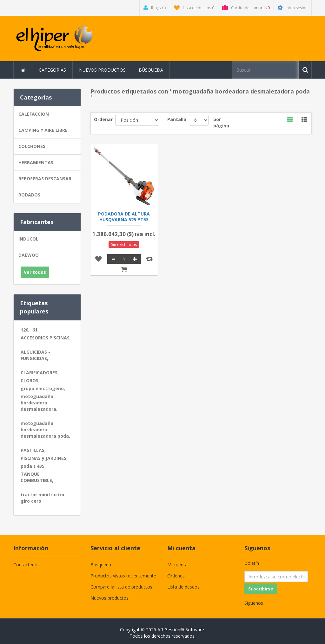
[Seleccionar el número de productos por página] (199, 120)
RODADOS (29, 195)
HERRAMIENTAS (36, 162)
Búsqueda (151, 70)
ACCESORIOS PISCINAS (46, 338)
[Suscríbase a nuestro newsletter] (276, 576)
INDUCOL (28, 239)
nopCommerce (54, 630)
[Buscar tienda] (266, 70)
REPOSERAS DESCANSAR (45, 179)
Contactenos (27, 565)
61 (36, 330)
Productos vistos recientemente (123, 576)
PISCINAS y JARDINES (44, 458)
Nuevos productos (102, 70)
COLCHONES (32, 146)
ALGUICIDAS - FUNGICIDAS (35, 355)
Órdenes (176, 576)
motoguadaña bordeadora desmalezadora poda (45, 430)
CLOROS (30, 380)
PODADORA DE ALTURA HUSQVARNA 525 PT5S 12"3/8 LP (124, 220)
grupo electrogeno (43, 388)
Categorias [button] (52, 70)
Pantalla (177, 119)
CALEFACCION (34, 114)
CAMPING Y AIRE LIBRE (43, 130)
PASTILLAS (33, 450)
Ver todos (35, 272)
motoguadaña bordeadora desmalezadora (39, 403)
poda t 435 (33, 466)
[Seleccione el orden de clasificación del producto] (137, 120)
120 (25, 330)
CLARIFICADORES (40, 373)
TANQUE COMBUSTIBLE (37, 477)
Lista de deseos (183, 587)
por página (221, 122)
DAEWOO (29, 255)
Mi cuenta (177, 565)
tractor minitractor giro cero (43, 498)
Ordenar (103, 119)
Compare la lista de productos (121, 587)
